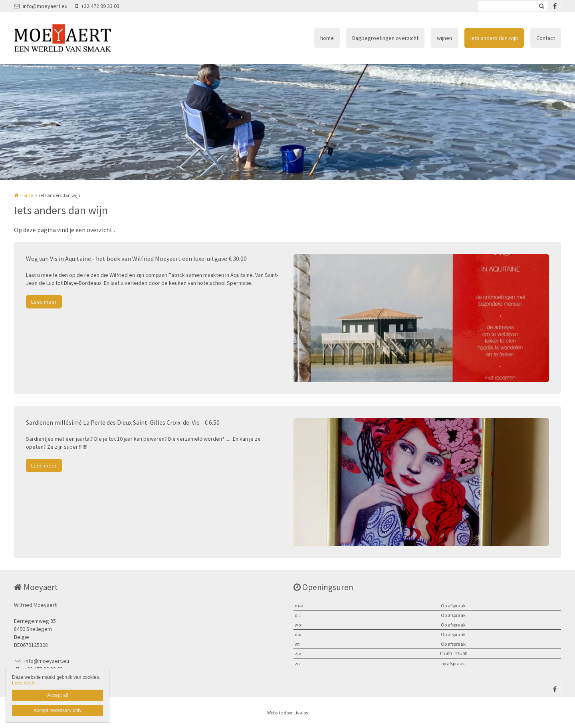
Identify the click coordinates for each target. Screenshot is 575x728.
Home (27, 195)
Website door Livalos (287, 713)
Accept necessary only (57, 710)
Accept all (57, 695)
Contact (546, 38)
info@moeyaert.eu (41, 6)
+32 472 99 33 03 (97, 6)
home (327, 38)
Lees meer (44, 302)
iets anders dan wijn (494, 38)
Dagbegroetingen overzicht (385, 38)
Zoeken (541, 6)
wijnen (444, 38)
